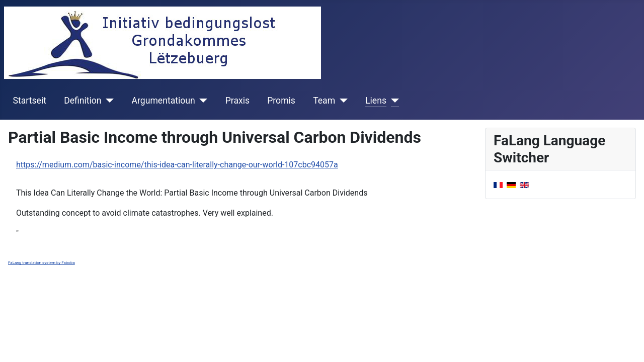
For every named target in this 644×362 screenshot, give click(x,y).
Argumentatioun (164, 101)
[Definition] (108, 101)
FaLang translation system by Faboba (42, 263)
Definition (83, 101)
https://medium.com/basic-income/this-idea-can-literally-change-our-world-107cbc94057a (177, 165)
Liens (376, 101)
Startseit (30, 101)
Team (324, 101)
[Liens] (393, 101)
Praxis (237, 101)
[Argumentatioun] (202, 101)
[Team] (341, 101)
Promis (281, 101)
